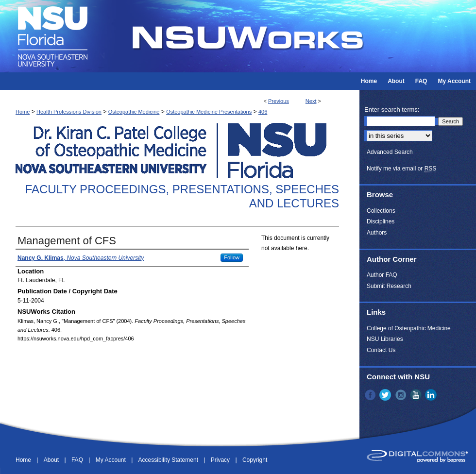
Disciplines (381, 221)
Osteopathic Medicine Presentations (209, 112)
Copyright (255, 460)
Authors (377, 233)
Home (23, 112)
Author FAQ (382, 275)
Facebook (371, 395)
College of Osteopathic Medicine (409, 328)
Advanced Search (390, 152)
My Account (111, 460)
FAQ (78, 460)
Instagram (402, 395)
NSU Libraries (385, 339)
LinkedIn (432, 395)
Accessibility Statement (169, 460)
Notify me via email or (401, 169)
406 (263, 112)
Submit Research (389, 286)
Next (311, 101)
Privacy (221, 460)
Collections (381, 211)
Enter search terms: (392, 110)
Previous (279, 101)
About (52, 460)
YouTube (417, 395)
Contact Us (381, 350)
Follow (232, 257)
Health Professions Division (69, 112)
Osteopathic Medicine (134, 112)
